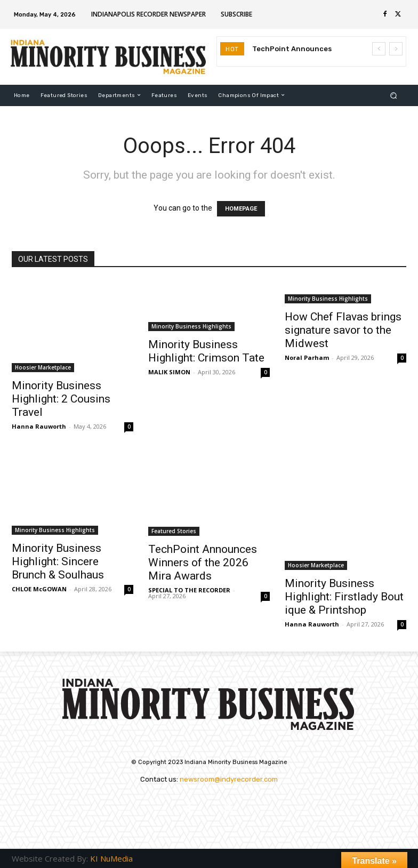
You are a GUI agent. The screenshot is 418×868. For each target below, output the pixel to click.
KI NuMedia (111, 858)
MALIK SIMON (169, 372)
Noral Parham (307, 357)
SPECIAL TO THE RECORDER (189, 590)
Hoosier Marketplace (43, 367)
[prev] (379, 49)
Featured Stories (174, 531)
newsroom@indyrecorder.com (229, 779)
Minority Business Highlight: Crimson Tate (206, 351)
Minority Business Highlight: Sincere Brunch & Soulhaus (58, 561)
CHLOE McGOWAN (39, 589)
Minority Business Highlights (191, 326)
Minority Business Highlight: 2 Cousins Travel (61, 399)
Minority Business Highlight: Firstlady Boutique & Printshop (344, 597)
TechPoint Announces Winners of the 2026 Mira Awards (203, 562)
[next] (396, 49)
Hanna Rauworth (39, 426)
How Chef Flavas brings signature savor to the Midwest (343, 330)
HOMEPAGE (241, 209)
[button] (394, 95)
